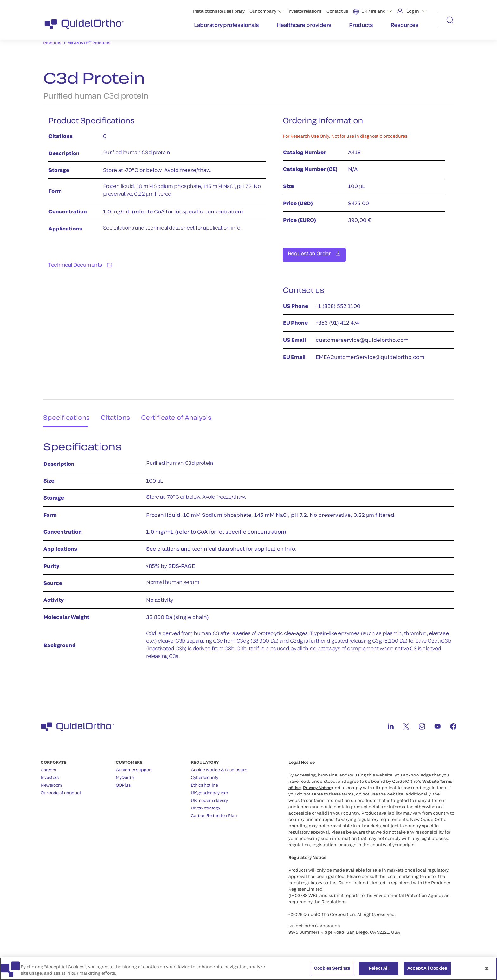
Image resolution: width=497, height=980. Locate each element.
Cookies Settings (332, 971)
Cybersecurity (205, 774)
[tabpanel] (248, 550)
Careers (48, 766)
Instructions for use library (219, 11)
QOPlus (123, 782)
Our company (263, 11)
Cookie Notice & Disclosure (219, 766)
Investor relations (304, 11)
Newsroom (51, 782)
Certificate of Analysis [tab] (181, 412)
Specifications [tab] (64, 412)
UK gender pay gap (209, 789)
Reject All (379, 971)
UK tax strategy (205, 804)
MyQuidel (125, 774)
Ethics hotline (204, 782)
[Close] (487, 972)
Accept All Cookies (427, 971)
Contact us (337, 11)
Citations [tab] (117, 412)
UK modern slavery (209, 797)
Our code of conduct (61, 789)
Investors (50, 774)
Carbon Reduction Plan (214, 812)
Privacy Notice (317, 784)
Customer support (134, 766)
